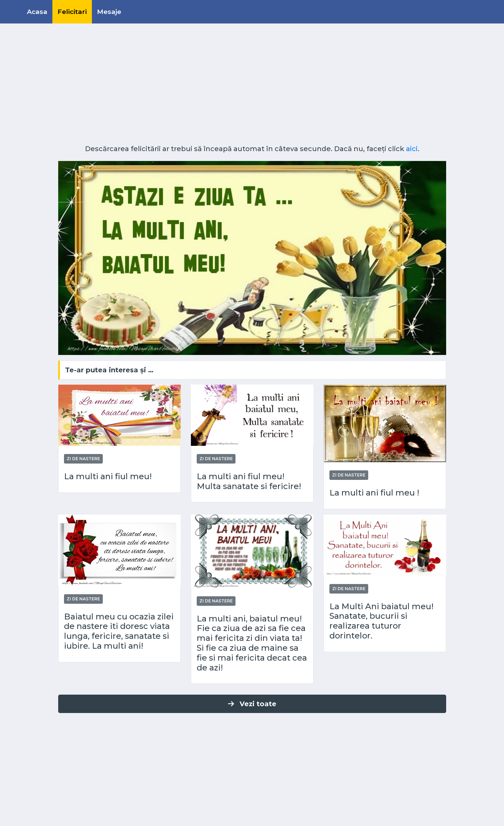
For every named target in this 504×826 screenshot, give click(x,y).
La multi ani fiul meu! (108, 476)
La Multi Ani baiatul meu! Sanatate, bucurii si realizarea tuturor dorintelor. (381, 621)
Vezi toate (252, 704)
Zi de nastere (83, 459)
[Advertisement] (252, 87)
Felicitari (72, 12)
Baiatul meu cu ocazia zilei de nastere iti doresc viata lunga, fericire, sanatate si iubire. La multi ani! (119, 631)
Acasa (37, 12)
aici (412, 149)
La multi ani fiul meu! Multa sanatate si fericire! (249, 481)
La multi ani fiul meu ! (374, 493)
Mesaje (109, 12)
